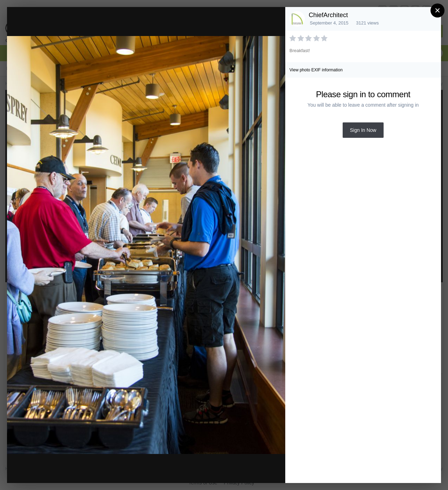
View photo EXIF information (316, 70)
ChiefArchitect (328, 15)
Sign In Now (363, 130)
